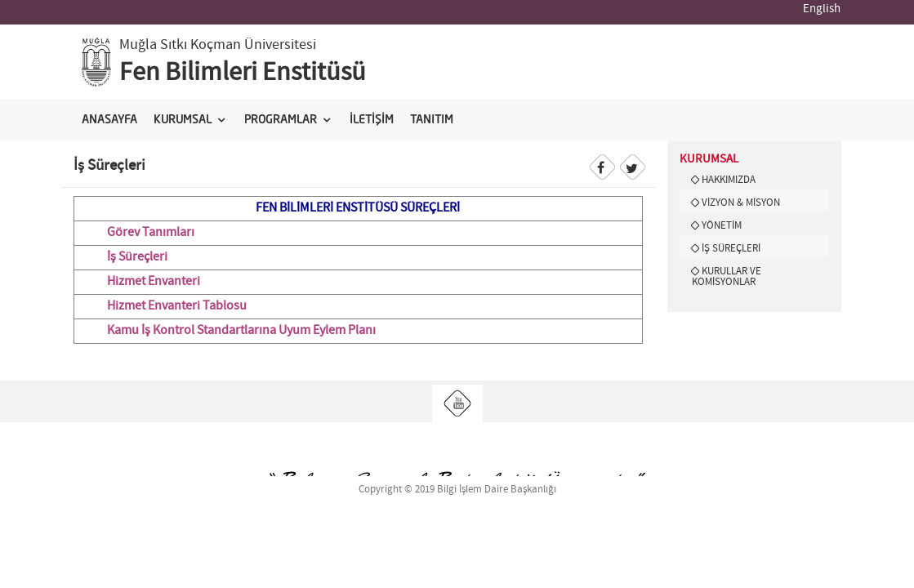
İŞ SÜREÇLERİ (731, 248)
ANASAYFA (109, 120)
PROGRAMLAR (281, 120)
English (822, 9)
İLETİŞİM (372, 120)
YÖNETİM (722, 225)
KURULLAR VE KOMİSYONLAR (727, 276)
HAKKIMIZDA (729, 180)
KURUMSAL (183, 120)
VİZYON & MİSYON (741, 203)
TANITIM (432, 120)
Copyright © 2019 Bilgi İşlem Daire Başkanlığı (457, 490)
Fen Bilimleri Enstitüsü (243, 73)
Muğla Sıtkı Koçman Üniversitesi (218, 45)
